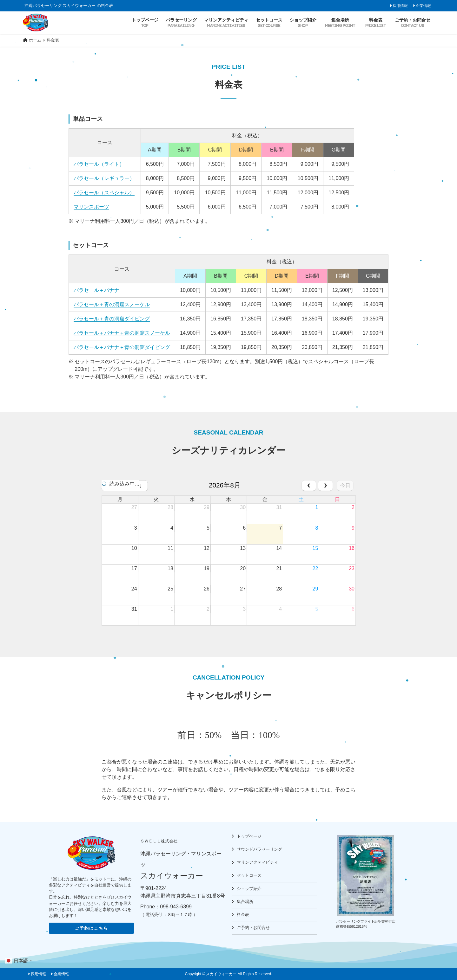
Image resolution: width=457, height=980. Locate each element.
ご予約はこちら (92, 928)
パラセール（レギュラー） (104, 178)
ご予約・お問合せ (253, 928)
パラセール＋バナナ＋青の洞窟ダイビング (122, 347)
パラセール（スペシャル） (104, 193)
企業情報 (423, 6)
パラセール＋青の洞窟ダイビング (112, 319)
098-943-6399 (176, 907)
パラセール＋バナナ (96, 290)
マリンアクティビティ (257, 862)
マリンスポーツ (91, 207)
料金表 (243, 915)
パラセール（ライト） (99, 164)
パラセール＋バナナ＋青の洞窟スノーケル (122, 333)
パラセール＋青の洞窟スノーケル (112, 304)
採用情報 (400, 6)
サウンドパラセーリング (259, 849)
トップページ (249, 836)
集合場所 (245, 902)
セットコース (249, 875)
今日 (345, 485)
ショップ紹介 (249, 889)
